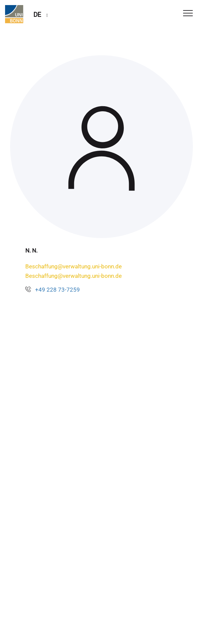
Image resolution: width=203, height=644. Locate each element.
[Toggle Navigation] (188, 14)
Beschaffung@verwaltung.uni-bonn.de (74, 266)
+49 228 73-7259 (57, 290)
